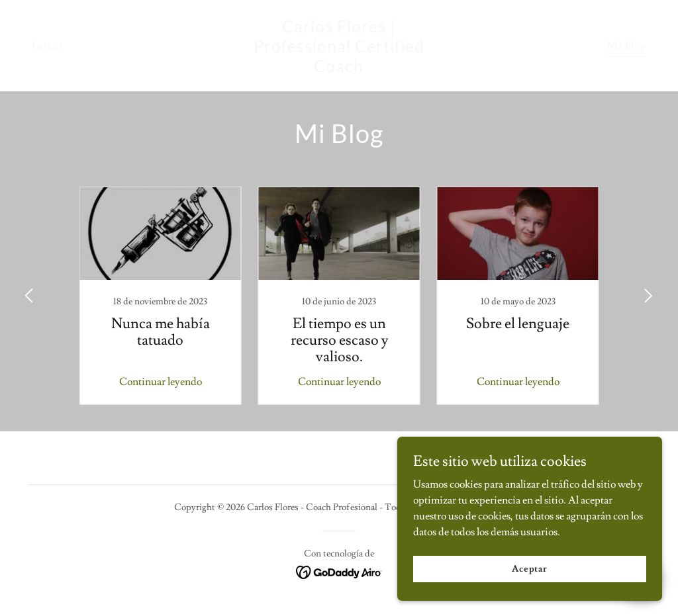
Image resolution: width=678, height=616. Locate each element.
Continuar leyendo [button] (161, 382)
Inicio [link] (47, 46)
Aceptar (530, 568)
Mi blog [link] (627, 46)
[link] (339, 69)
